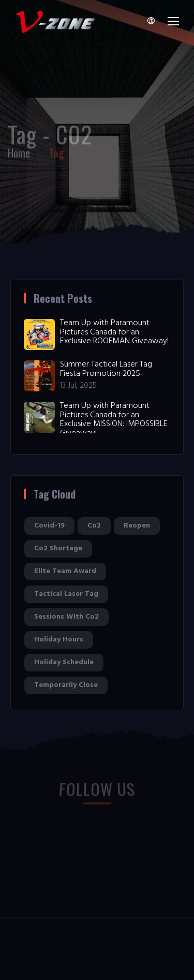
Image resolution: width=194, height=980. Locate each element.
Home (19, 151)
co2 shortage (58, 548)
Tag (56, 151)
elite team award (65, 571)
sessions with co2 (66, 617)
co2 (94, 526)
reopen (137, 526)
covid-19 (49, 526)
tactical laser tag (66, 594)
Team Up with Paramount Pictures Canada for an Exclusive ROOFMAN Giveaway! (114, 332)
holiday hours (59, 640)
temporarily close (66, 685)
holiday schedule (64, 662)
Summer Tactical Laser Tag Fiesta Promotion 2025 (106, 369)
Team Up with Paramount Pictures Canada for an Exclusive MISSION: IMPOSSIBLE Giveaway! (114, 420)
